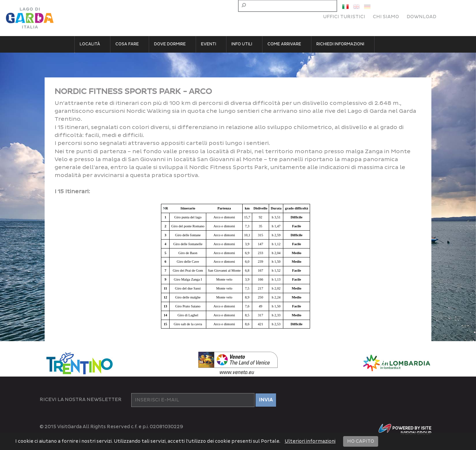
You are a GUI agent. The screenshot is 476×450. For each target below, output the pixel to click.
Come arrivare (284, 44)
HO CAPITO (361, 441)
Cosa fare (127, 44)
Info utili (242, 44)
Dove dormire (170, 44)
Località (90, 44)
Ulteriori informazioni (310, 441)
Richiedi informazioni (340, 44)
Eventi (209, 44)
